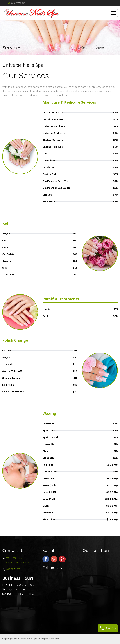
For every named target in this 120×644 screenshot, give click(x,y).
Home (83, 47)
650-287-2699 (13, 569)
